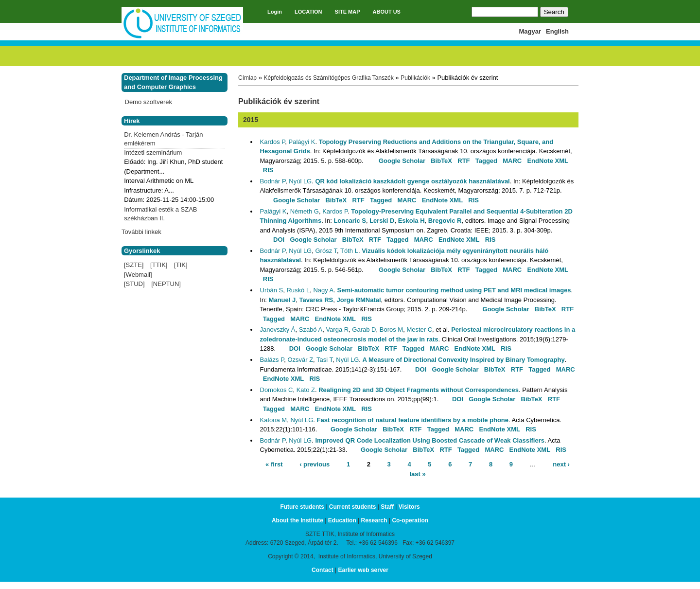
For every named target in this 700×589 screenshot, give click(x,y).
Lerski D (382, 221)
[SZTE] (134, 265)
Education (342, 520)
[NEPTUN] (166, 284)
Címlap (247, 78)
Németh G (305, 211)
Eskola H (411, 221)
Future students (302, 507)
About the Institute (297, 520)
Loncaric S (350, 221)
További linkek (141, 232)
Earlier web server (363, 570)
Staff (387, 507)
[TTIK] (159, 265)
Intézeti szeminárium (153, 152)
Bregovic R (445, 221)
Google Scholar (402, 161)
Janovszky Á (278, 330)
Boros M (391, 330)
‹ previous (315, 464)
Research (374, 520)
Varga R (337, 330)
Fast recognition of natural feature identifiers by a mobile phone (413, 420)
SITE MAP (348, 12)
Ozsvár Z (300, 360)
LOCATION (308, 12)
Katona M (274, 420)
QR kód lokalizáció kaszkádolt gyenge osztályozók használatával (412, 181)
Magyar (530, 31)
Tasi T (324, 360)
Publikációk (415, 78)
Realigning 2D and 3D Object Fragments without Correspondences (419, 390)
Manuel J (282, 300)
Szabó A (311, 330)
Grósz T (326, 251)
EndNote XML (548, 161)
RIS (268, 170)
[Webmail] (138, 275)
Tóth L (349, 251)
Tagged (486, 161)
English (557, 31)
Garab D (364, 330)
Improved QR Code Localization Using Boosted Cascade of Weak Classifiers (430, 440)
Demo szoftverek (149, 102)
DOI (279, 240)
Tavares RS (316, 300)
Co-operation (410, 520)
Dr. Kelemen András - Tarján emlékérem (163, 139)
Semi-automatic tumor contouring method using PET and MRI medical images (454, 290)
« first (274, 464)
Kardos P (273, 142)
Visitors (409, 507)
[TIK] (181, 265)
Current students (353, 507)
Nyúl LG (300, 181)
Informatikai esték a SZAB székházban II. (160, 214)
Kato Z (306, 390)
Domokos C (277, 390)
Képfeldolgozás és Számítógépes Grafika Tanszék (328, 78)
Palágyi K (302, 142)
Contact (323, 570)
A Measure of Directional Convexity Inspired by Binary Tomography (464, 360)
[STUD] (134, 284)
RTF (464, 161)
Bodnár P (273, 181)
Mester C (419, 330)
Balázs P (272, 360)
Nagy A (323, 290)
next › (561, 464)
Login (275, 12)
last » (417, 473)
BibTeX (441, 161)
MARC (512, 161)
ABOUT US (387, 12)
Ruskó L (298, 290)
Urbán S (272, 290)
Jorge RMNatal (359, 300)
